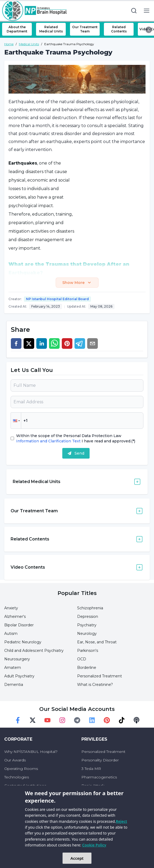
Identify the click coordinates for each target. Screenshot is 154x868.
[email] (93, 343)
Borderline (87, 668)
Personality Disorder (100, 760)
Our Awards (15, 760)
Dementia (14, 685)
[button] (16, 421)
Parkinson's (88, 651)
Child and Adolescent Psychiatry (34, 651)
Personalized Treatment (100, 676)
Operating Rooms (21, 769)
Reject (121, 821)
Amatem (13, 668)
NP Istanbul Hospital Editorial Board (57, 299)
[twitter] (29, 343)
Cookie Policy (94, 845)
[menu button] (147, 11)
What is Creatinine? (95, 685)
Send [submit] (76, 453)
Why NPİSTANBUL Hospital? (31, 752)
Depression (88, 617)
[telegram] (80, 343)
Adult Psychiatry (19, 676)
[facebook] (16, 343)
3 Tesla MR (91, 769)
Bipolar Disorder (19, 625)
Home (9, 44)
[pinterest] (67, 343)
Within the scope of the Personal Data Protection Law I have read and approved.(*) (76, 438)
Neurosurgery (17, 659)
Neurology (87, 634)
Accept (77, 858)
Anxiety (11, 608)
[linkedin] (42, 343)
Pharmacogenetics (99, 777)
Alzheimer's (15, 617)
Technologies (17, 777)
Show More (77, 283)
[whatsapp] (54, 343)
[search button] (134, 11)
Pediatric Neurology (23, 642)
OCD (82, 659)
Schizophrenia (90, 608)
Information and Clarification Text (49, 441)
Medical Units (29, 44)
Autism (11, 634)
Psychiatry (87, 625)
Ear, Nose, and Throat (97, 642)
